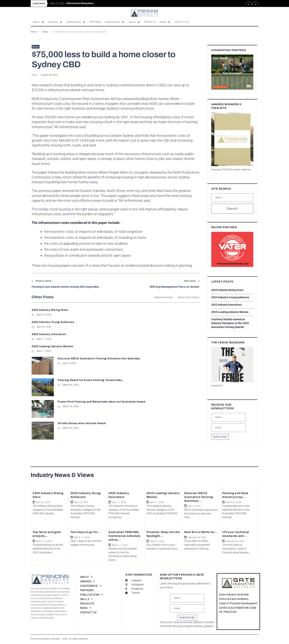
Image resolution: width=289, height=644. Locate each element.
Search (232, 209)
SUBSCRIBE (187, 618)
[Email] (229, 428)
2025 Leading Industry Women (139, 322)
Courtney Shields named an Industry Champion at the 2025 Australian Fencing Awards (230, 324)
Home (34, 32)
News (45, 32)
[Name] (229, 418)
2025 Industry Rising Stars (50, 310)
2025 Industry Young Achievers (140, 310)
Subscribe (220, 437)
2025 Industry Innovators (49, 322)
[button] (39, 22)
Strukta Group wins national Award (168, 356)
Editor (35, 75)
